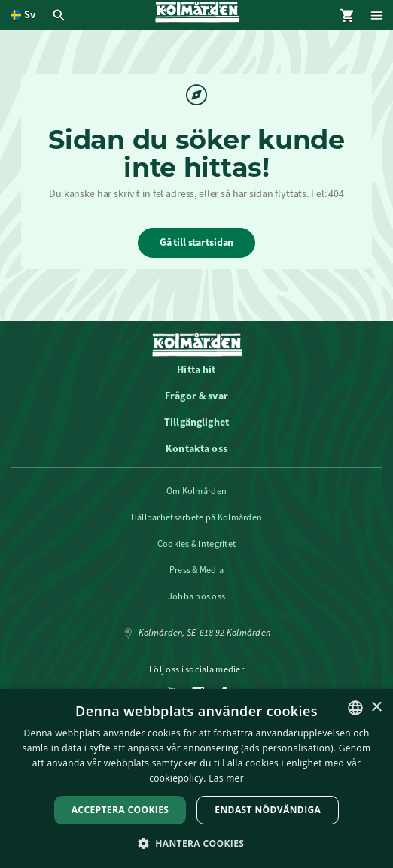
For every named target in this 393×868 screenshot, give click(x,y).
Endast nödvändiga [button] (268, 810)
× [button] (376, 707)
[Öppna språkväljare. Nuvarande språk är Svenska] (23, 15)
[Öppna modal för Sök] (61, 15)
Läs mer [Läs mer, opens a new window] (226, 778)
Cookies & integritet (197, 544)
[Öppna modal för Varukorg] (348, 15)
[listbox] (355, 708)
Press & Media (197, 570)
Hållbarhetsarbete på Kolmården (196, 517)
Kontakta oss (196, 448)
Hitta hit (196, 369)
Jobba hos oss (197, 596)
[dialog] (196, 778)
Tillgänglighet (196, 422)
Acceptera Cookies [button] (120, 810)
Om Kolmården (196, 491)
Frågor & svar (196, 396)
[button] (197, 843)
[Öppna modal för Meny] (378, 15)
